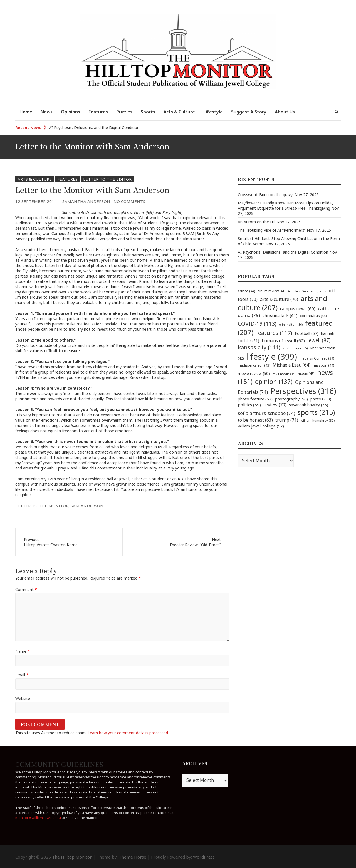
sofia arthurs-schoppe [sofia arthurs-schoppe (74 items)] (266, 413)
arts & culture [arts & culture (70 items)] (279, 299)
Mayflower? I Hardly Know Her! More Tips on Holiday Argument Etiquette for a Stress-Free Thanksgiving (286, 206)
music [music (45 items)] (306, 374)
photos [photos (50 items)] (321, 399)
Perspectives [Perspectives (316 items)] (303, 391)
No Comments (129, 201)
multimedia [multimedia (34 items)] (284, 374)
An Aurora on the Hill (257, 222)
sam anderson (87, 506)
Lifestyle (213, 112)
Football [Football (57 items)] (307, 333)
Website (23, 698)
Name (23, 651)
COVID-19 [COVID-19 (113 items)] (257, 324)
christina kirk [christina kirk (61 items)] (280, 315)
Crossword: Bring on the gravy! (266, 195)
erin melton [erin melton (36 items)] (291, 324)
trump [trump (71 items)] (287, 420)
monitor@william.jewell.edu (38, 818)
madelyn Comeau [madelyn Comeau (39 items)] (317, 358)
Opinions (71, 112)
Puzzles (124, 112)
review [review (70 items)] (275, 405)
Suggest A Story (249, 112)
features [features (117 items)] (274, 333)
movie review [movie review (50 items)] (254, 373)
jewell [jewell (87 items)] (319, 340)
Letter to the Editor (107, 179)
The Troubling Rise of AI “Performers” (272, 230)
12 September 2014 (36, 201)
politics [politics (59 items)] (249, 405)
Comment (26, 589)
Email (22, 675)
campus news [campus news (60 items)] (298, 308)
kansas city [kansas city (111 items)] (259, 347)
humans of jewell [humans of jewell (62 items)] (283, 340)
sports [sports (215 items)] (316, 412)
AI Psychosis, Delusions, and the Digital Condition (94, 128)
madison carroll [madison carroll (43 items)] (254, 365)
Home (26, 112)
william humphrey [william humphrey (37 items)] (318, 420)
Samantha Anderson (86, 201)
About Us (285, 112)
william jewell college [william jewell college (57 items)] (261, 426)
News (47, 112)
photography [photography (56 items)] (291, 399)
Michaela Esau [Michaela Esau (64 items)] (291, 365)
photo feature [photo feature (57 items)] (255, 399)
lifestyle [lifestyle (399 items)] (272, 357)
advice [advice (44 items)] (246, 291)
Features (98, 112)
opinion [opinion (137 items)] (274, 381)
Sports (148, 112)
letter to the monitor (42, 506)
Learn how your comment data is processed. (128, 733)
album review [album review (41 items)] (271, 291)
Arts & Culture (179, 112)
